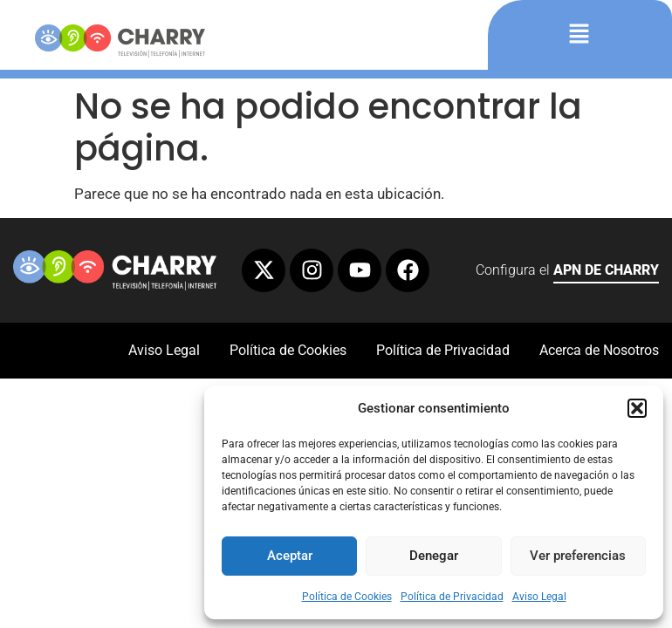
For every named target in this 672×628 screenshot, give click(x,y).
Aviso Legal (539, 597)
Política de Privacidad (452, 597)
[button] (637, 408)
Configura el (567, 273)
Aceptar (290, 556)
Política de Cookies (347, 597)
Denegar (434, 556)
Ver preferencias (578, 556)
